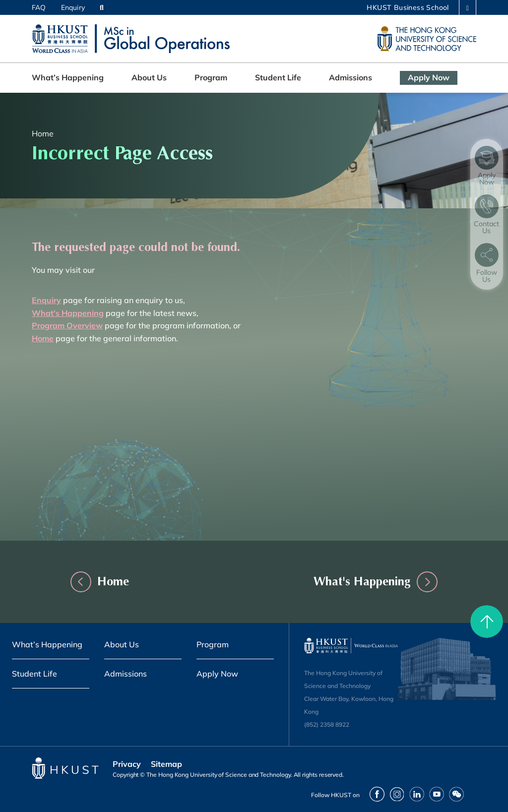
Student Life (278, 77)
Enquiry (73, 7)
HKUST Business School (408, 7)
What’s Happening (68, 77)
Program (211, 77)
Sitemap (166, 764)
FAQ (39, 7)
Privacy (127, 764)
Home (43, 133)
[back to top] (487, 622)
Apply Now (429, 77)
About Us (149, 77)
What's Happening (351, 581)
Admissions (350, 77)
